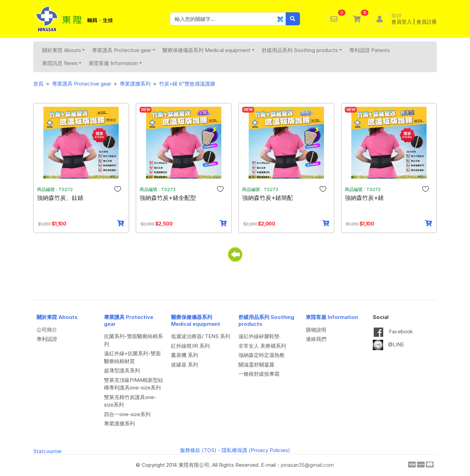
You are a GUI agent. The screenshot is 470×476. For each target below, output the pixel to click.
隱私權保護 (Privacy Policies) (256, 450)
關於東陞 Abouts (64, 50)
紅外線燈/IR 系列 (190, 346)
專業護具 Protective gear (124, 50)
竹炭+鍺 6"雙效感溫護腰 (187, 84)
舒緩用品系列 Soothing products (302, 50)
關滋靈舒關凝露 (256, 365)
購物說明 (316, 330)
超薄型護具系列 (122, 370)
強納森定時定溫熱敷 (262, 355)
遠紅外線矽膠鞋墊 (259, 336)
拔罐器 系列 (185, 365)
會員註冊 (427, 22)
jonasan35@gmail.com (307, 465)
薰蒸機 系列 (185, 355)
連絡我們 (316, 339)
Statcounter (48, 451)
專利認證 (47, 339)
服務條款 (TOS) (198, 450)
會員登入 (402, 22)
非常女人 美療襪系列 (262, 346)
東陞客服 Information (115, 63)
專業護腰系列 (135, 84)
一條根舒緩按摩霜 (259, 374)
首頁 (38, 84)
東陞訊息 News (62, 63)
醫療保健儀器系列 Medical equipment (208, 50)
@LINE (388, 344)
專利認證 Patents (370, 50)
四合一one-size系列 (127, 414)
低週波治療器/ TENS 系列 (201, 336)
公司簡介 (47, 330)
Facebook (393, 331)
